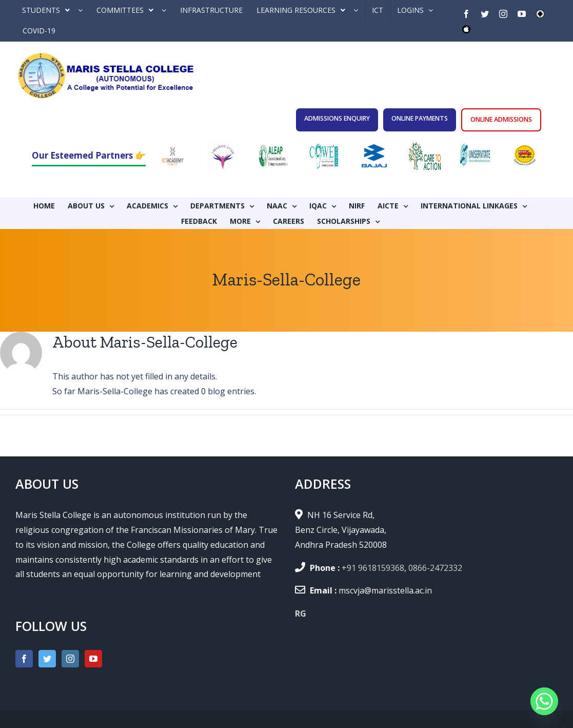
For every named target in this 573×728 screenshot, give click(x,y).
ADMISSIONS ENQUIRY (337, 118)
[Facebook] (24, 659)
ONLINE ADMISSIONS (501, 119)
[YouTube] (93, 659)
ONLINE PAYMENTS (420, 118)
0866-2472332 (435, 568)
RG (301, 614)
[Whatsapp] (544, 701)
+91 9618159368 (373, 568)
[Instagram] (70, 659)
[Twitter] (47, 659)
